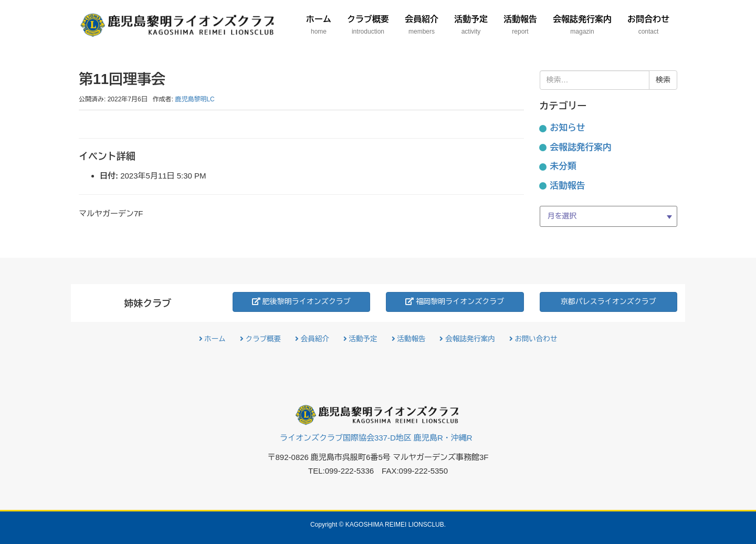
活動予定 (360, 339)
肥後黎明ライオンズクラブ (301, 301)
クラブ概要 (260, 339)
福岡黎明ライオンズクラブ (455, 301)
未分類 (563, 166)
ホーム (212, 339)
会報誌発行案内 (581, 147)
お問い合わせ (533, 339)
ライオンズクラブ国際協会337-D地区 (376, 438)
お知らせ (568, 128)
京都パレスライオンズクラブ (608, 301)
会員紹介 (312, 339)
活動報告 (568, 186)
